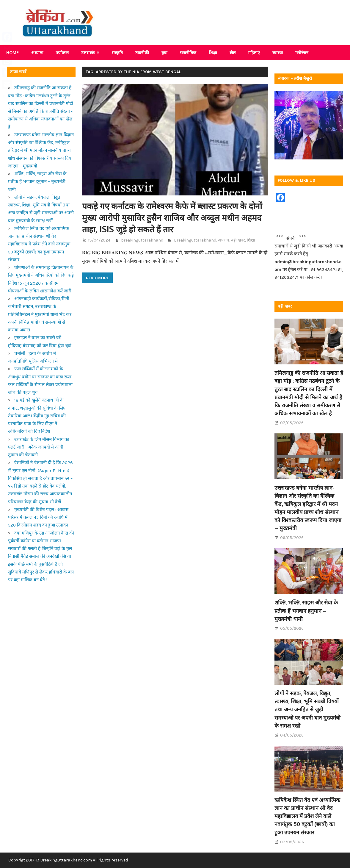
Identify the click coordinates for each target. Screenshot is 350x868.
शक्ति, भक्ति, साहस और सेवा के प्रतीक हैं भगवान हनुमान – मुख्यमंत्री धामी (37, 182)
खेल (233, 53)
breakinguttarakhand (142, 240)
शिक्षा (213, 53)
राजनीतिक (188, 53)
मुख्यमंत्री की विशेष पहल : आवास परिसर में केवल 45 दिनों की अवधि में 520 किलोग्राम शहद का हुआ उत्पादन (38, 517)
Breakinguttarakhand (195, 240)
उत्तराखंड (88, 53)
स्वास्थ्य (278, 53)
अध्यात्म (37, 53)
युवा (164, 53)
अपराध (224, 240)
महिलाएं (254, 53)
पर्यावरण (62, 53)
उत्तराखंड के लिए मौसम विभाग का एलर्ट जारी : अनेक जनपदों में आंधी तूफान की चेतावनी (39, 447)
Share (8, 96)
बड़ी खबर (238, 240)
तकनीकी (142, 53)
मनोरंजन (302, 53)
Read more (97, 278)
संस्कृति (117, 53)
